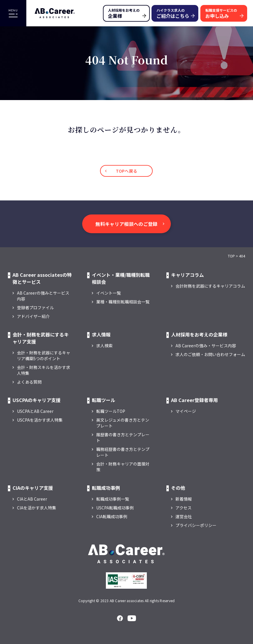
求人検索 (104, 346)
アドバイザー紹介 (33, 316)
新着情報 (184, 499)
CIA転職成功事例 (112, 516)
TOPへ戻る (127, 171)
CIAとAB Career (32, 499)
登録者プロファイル (35, 308)
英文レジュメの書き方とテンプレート (123, 423)
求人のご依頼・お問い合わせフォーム (210, 354)
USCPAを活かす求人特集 (40, 420)
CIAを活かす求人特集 (37, 508)
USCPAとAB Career (35, 411)
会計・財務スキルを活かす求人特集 (44, 370)
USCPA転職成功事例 (115, 508)
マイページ (186, 411)
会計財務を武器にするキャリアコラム (210, 286)
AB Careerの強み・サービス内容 (206, 346)
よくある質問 (29, 382)
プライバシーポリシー (196, 525)
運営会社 (184, 516)
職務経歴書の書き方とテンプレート (123, 452)
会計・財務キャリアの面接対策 (123, 467)
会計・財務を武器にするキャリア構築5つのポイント (44, 356)
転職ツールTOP (111, 411)
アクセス (184, 508)
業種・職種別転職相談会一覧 (123, 302)
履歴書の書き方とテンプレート (123, 437)
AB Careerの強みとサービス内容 (43, 296)
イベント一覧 (109, 293)
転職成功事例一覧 (113, 499)
